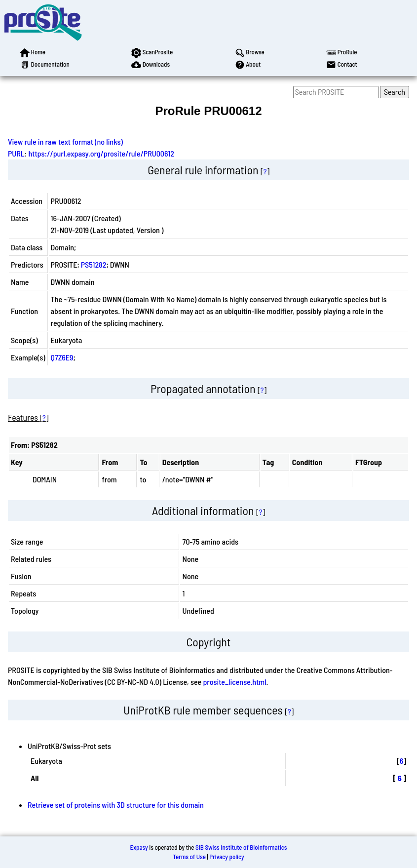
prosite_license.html (234, 682)
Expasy (139, 847)
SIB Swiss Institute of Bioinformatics (241, 847)
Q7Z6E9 (62, 357)
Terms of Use (189, 857)
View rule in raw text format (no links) (65, 141)
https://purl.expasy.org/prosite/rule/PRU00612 (101, 153)
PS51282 (94, 264)
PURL (16, 153)
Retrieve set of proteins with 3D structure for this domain (116, 805)
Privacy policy (227, 857)
